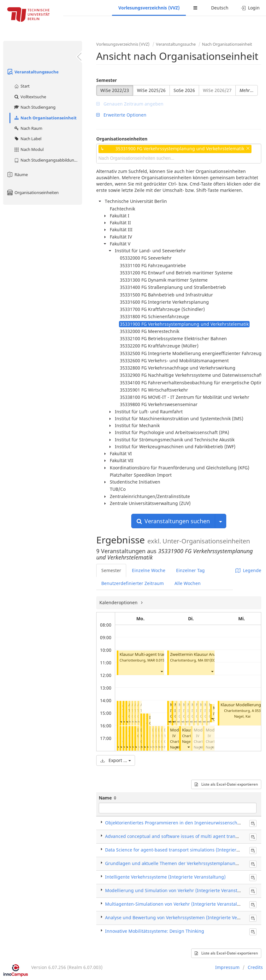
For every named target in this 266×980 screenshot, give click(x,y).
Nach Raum (28, 128)
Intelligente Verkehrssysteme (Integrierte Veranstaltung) (165, 877)
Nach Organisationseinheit (45, 118)
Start (22, 86)
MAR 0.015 (156, 660)
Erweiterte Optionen (121, 115)
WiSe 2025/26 (151, 90)
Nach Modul (29, 149)
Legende (248, 570)
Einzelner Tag (190, 570)
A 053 (256, 711)
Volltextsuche (30, 97)
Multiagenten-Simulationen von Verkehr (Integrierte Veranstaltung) (177, 904)
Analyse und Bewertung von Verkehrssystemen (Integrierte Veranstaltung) (184, 917)
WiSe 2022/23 (115, 90)
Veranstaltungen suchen (173, 521)
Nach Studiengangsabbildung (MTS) (48, 160)
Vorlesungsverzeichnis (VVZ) (149, 8)
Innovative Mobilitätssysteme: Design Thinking (155, 931)
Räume (17, 175)
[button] (162, 671)
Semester (106, 80)
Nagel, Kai (178, 747)
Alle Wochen (188, 583)
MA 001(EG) (207, 660)
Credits (255, 967)
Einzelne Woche (149, 570)
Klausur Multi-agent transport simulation (158, 654)
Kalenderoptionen (119, 602)
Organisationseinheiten (33, 192)
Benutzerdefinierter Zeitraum (133, 583)
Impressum (227, 967)
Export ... (116, 760)
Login (250, 8)
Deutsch (220, 8)
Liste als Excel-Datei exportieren (226, 784)
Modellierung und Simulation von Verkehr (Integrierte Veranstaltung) (179, 890)
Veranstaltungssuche (33, 72)
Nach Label (27, 139)
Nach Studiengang (35, 107)
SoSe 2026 (184, 90)
